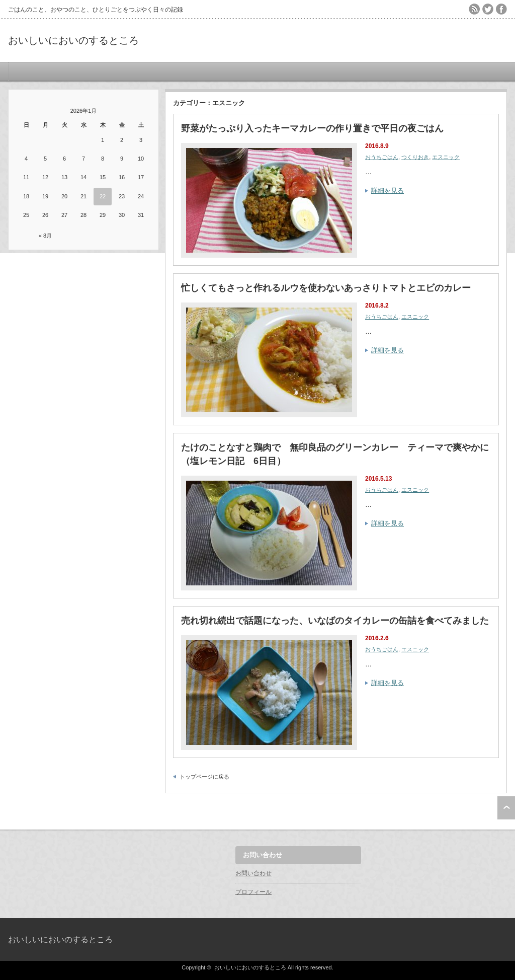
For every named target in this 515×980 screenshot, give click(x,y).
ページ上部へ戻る (506, 808)
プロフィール (253, 892)
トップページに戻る (204, 777)
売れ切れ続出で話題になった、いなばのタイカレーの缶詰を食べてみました (335, 621)
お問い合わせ (253, 873)
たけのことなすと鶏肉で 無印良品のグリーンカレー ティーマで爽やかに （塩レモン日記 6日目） (336, 454)
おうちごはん (382, 157)
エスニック (446, 157)
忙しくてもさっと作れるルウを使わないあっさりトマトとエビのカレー (326, 288)
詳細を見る (388, 191)
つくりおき (415, 157)
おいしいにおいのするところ (73, 40)
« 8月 (45, 236)
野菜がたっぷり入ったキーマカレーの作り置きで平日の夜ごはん (312, 128)
